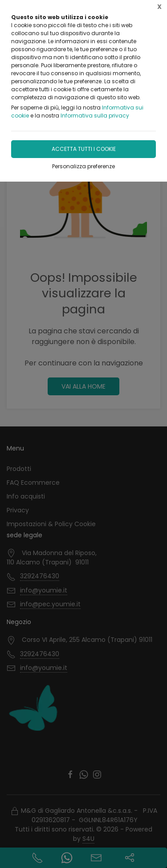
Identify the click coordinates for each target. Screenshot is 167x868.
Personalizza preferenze (83, 166)
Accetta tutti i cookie (84, 149)
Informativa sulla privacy (95, 116)
